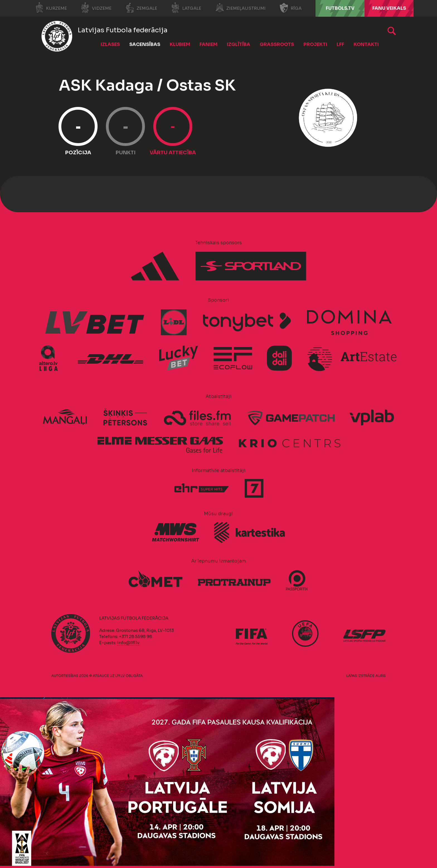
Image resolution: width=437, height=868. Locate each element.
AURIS (381, 676)
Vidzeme (96, 8)
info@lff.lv (128, 643)
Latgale (186, 8)
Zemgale (141, 8)
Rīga (291, 8)
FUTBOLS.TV (340, 8)
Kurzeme (51, 8)
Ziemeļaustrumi (240, 8)
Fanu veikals (389, 8)
